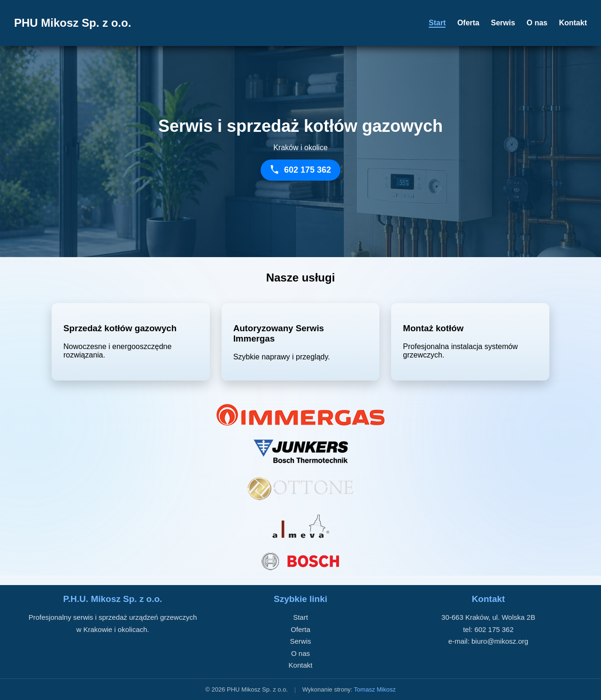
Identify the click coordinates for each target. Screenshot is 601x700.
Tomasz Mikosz (375, 689)
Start (437, 23)
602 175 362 (494, 629)
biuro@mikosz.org (500, 641)
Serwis (503, 23)
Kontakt (573, 23)
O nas (537, 23)
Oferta (468, 23)
